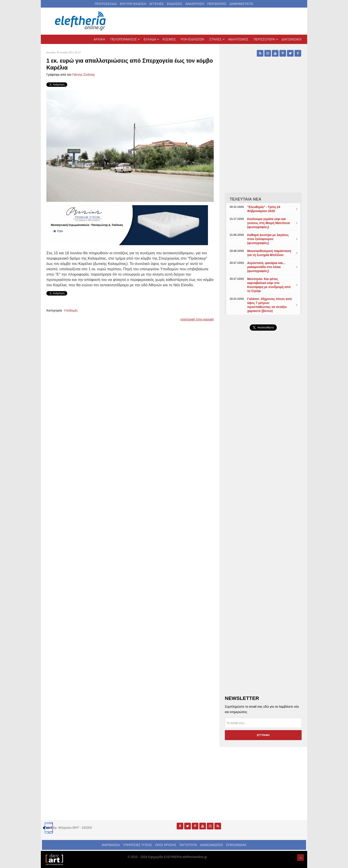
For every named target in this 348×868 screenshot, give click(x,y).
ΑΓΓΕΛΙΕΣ (157, 4)
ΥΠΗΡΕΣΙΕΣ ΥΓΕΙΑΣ (137, 845)
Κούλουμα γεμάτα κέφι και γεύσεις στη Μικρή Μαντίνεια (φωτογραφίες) (269, 223)
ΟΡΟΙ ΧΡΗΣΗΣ (166, 845)
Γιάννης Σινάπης (84, 75)
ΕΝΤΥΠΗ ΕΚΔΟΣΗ (133, 4)
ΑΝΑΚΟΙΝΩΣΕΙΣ (212, 845)
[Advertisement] (263, 440)
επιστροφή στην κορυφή (197, 319)
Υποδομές (71, 310)
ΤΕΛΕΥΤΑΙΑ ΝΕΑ (246, 199)
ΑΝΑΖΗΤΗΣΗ (195, 4)
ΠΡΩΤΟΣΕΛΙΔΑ (106, 4)
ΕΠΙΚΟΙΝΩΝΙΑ (236, 845)
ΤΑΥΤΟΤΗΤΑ (188, 845)
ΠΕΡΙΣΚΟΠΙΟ (217, 4)
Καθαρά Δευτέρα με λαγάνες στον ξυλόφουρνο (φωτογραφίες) (268, 239)
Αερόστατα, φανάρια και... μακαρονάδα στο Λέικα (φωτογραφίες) (266, 267)
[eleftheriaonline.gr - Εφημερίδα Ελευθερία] (81, 21)
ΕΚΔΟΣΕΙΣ (175, 4)
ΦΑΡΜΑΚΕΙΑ (111, 845)
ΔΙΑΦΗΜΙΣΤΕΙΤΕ (241, 4)
